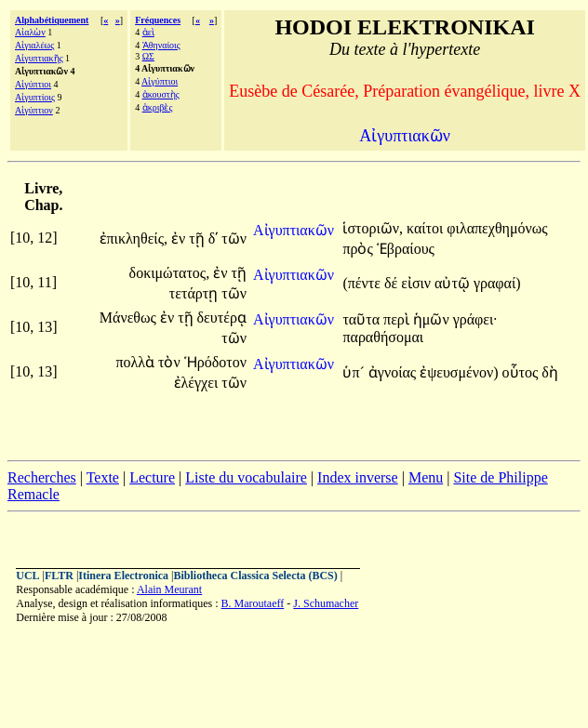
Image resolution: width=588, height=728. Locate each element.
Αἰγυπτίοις (35, 97)
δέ (393, 283)
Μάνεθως (130, 318)
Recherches (42, 477)
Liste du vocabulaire (246, 477)
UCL (27, 576)
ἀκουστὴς (161, 94)
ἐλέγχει (198, 383)
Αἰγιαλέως (34, 45)
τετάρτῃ (195, 293)
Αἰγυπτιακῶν (294, 230)
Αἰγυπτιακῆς (39, 58)
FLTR (59, 576)
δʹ (214, 238)
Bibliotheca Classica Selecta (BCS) (255, 576)
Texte (103, 477)
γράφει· (475, 319)
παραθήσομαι (383, 337)
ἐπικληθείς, (134, 238)
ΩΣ (148, 56)
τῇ (198, 238)
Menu (426, 477)
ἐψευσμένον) (459, 372)
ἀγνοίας (394, 372)
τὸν (171, 362)
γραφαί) (497, 283)
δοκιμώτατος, (170, 273)
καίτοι (427, 228)
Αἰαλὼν (30, 32)
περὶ (398, 319)
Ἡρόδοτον (215, 362)
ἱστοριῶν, (373, 228)
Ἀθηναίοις (161, 45)
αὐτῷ (454, 283)
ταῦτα (363, 319)
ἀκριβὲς (158, 107)
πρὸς (359, 249)
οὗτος (522, 372)
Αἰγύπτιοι (33, 84)
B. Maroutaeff (253, 603)
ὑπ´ (355, 372)
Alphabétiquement (52, 20)
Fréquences (158, 20)
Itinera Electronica (123, 576)
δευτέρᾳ (222, 318)
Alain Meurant (169, 589)
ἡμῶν (433, 319)
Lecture (152, 477)
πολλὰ (137, 362)
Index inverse (358, 477)
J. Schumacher (326, 603)
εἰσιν (418, 283)
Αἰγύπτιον (34, 110)
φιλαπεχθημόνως (497, 228)
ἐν (180, 238)
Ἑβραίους (406, 249)
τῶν (234, 238)
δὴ (550, 372)
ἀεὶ (148, 32)
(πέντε (363, 283)
